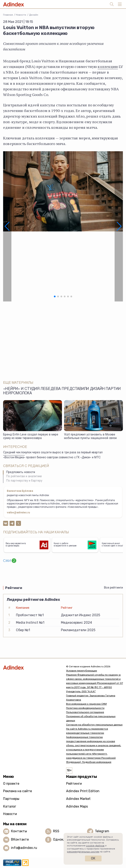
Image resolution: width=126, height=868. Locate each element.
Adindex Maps (77, 806)
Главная (8, 15)
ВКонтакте (20, 839)
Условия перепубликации (82, 671)
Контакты (19, 831)
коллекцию (108, 66)
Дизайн (34, 15)
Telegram (102, 831)
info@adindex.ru (24, 848)
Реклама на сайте (18, 791)
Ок (93, 858)
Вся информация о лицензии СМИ (86, 704)
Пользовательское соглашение (85, 712)
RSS (56, 831)
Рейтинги (74, 784)
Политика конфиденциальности (85, 708)
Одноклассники (66, 839)
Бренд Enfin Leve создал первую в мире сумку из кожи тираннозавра (31, 437)
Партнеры (11, 799)
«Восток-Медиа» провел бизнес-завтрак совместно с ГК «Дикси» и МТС (52, 458)
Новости (21, 15)
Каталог (10, 806)
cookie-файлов (95, 846)
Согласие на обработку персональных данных (94, 725)
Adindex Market (78, 799)
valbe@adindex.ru (18, 513)
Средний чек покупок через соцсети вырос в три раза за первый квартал (53, 453)
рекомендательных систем (83, 852)
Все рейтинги (113, 588)
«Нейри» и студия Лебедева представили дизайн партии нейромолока (62, 391)
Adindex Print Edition (83, 791)
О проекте (11, 784)
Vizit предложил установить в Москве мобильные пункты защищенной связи (90, 437)
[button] (7, 226)
